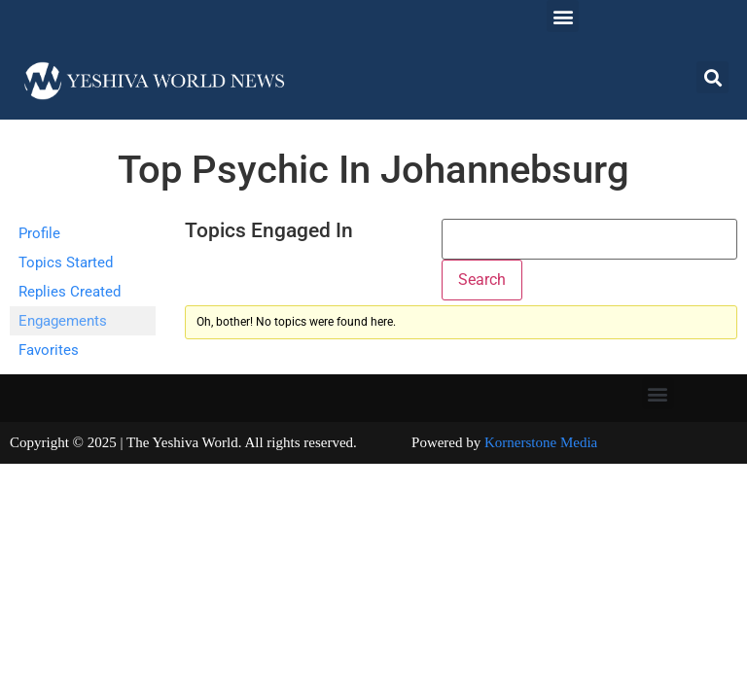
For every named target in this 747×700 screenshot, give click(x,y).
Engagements (63, 321)
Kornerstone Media (541, 442)
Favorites (49, 350)
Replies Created (70, 292)
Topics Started (66, 262)
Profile (39, 233)
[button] (563, 16)
